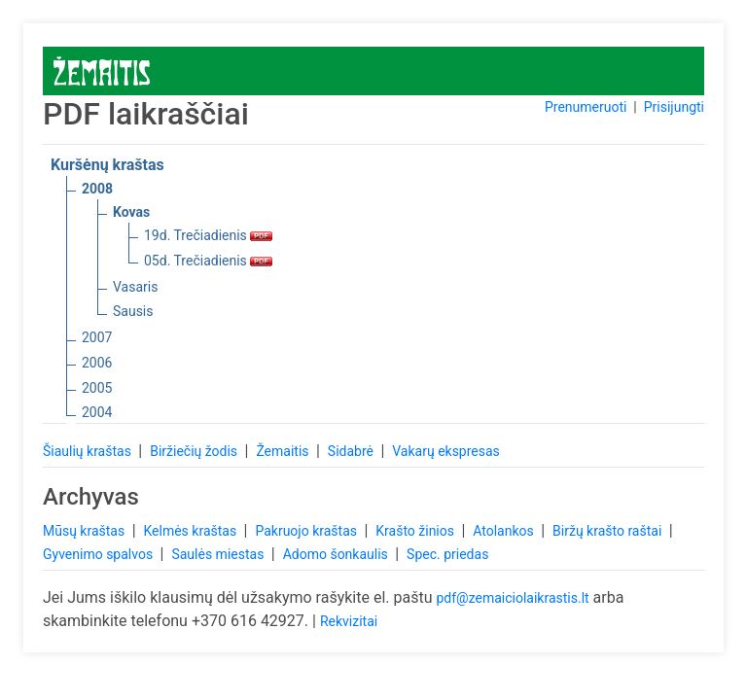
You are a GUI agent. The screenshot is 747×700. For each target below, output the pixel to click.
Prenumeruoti (586, 107)
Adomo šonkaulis (338, 554)
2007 (97, 337)
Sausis (133, 311)
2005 (97, 388)
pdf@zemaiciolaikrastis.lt (512, 598)
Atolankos (505, 531)
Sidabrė (353, 451)
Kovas (131, 212)
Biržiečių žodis (195, 451)
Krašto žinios (416, 531)
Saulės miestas (219, 554)
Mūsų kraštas (86, 531)
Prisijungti (674, 107)
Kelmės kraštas (191, 531)
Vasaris (135, 287)
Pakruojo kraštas (307, 531)
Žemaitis (284, 451)
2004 (97, 412)
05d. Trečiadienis (208, 261)
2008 (97, 189)
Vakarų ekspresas (446, 451)
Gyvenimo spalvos (100, 554)
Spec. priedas (447, 554)
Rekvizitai (349, 621)
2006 (97, 363)
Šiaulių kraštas (89, 451)
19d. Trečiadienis (208, 235)
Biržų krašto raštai (609, 531)
